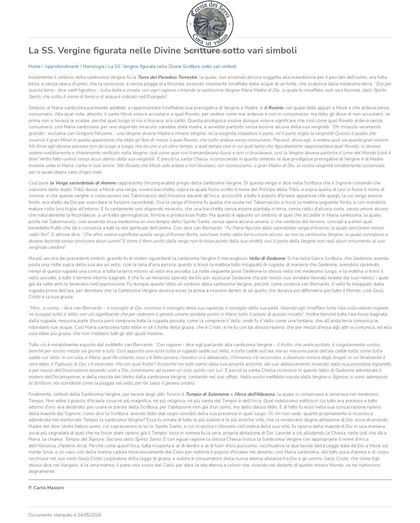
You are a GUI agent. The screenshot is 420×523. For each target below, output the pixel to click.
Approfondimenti (62, 66)
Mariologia (94, 66)
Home (35, 66)
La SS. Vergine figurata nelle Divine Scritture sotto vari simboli (172, 66)
